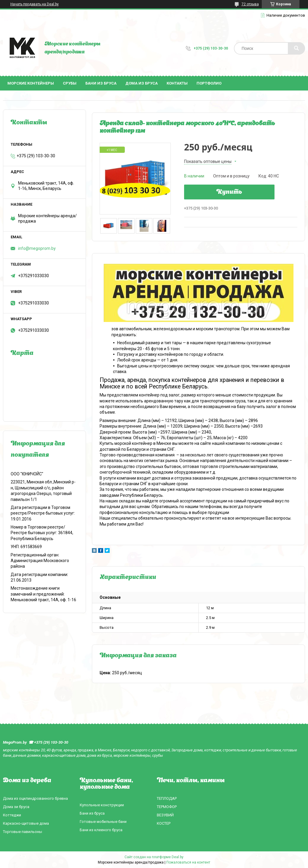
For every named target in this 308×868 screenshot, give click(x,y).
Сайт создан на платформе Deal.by (154, 857)
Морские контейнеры (31, 83)
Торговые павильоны (23, 832)
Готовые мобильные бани (103, 822)
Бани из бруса (101, 83)
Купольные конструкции (102, 805)
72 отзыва (250, 4)
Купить (229, 192)
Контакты (177, 83)
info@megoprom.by (37, 248)
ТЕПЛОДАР (167, 798)
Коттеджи (12, 815)
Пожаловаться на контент (188, 862)
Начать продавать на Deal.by (35, 4)
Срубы (70, 83)
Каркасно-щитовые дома (26, 823)
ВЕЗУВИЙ (165, 815)
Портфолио (209, 83)
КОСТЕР (164, 823)
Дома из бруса (142, 83)
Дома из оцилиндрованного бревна (35, 798)
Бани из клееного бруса (101, 830)
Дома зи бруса (16, 807)
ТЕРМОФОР (167, 807)
